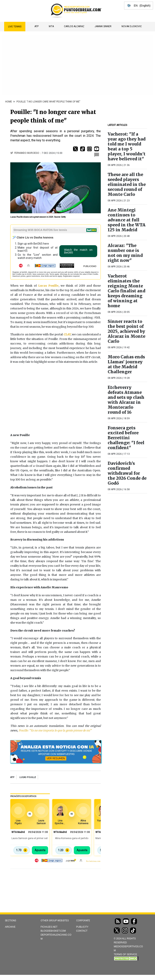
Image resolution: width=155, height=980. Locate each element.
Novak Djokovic (132, 26)
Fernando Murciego (27, 153)
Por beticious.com (93, 861)
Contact (82, 931)
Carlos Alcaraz (74, 26)
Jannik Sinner (103, 26)
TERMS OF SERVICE (126, 954)
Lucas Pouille (28, 777)
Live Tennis (15, 27)
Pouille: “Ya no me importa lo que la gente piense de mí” (55, 730)
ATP (37, 26)
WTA (51, 26)
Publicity (82, 927)
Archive (10, 927)
